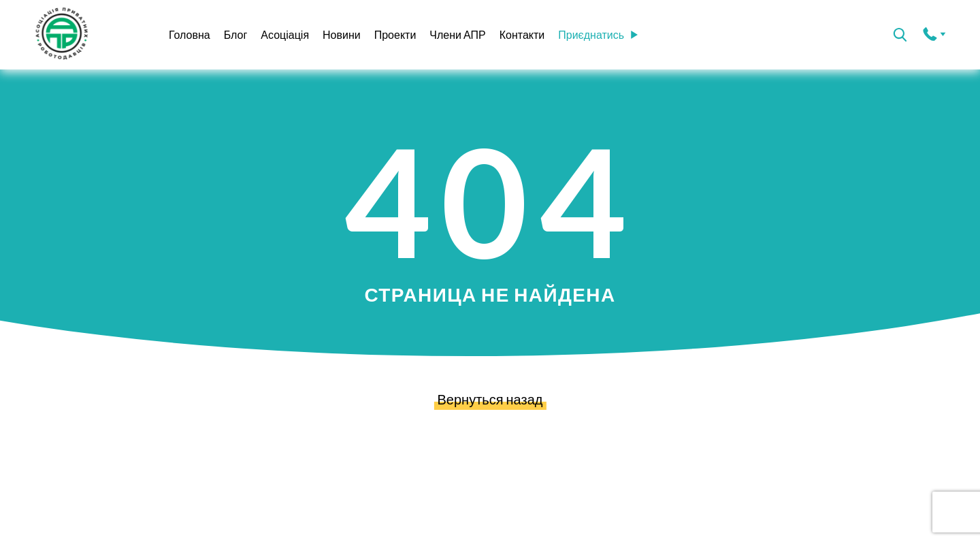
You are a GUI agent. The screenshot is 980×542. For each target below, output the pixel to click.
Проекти (395, 34)
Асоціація (285, 34)
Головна (190, 34)
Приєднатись (598, 34)
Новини (342, 34)
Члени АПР (457, 34)
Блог (236, 34)
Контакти (522, 34)
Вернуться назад (490, 398)
